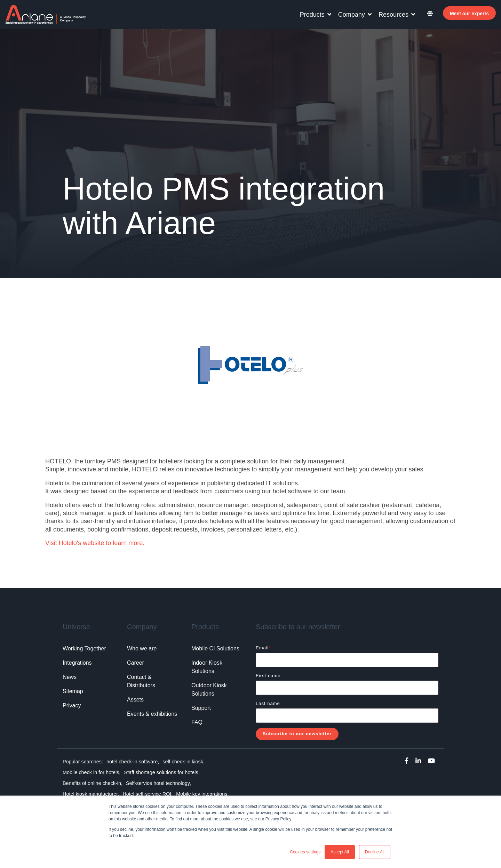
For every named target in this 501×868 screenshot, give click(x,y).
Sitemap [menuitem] (73, 691)
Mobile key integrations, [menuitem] (202, 794)
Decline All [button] (375, 852)
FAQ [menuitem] (197, 722)
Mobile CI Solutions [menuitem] (215, 648)
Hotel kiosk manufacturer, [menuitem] (91, 794)
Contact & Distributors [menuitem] (141, 681)
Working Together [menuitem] (84, 648)
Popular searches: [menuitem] (83, 762)
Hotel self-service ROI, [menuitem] (148, 794)
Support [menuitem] (201, 708)
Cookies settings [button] (305, 852)
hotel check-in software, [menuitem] (133, 762)
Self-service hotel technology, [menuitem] (158, 783)
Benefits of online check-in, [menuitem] (93, 783)
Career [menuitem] (136, 663)
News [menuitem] (70, 677)
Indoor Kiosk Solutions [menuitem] (208, 667)
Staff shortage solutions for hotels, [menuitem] (162, 772)
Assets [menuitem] (135, 700)
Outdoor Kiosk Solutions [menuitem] (210, 689)
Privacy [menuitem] (72, 705)
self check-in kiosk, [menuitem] (184, 762)
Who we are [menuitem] (142, 648)
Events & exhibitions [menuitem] (152, 714)
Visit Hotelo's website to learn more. (95, 543)
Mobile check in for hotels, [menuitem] (92, 772)
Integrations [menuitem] (77, 663)
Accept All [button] (340, 852)
